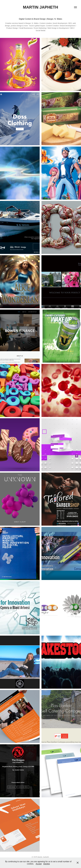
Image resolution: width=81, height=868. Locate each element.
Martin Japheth (40, 7)
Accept (39, 864)
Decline (47, 864)
